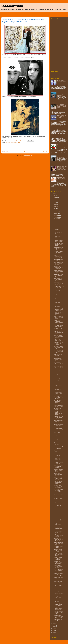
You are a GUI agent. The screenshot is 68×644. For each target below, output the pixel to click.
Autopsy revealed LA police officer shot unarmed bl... (58, 454)
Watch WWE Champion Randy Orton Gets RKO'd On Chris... (58, 220)
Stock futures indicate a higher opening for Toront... (58, 571)
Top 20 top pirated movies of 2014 (57, 503)
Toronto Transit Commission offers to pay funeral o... (59, 474)
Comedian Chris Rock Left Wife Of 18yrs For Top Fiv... (58, 418)
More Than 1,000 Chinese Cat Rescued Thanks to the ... (58, 402)
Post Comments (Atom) (28, 155)
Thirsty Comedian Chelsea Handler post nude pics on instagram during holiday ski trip (62, 83)
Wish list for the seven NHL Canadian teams (58, 236)
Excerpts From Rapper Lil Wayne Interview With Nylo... (58, 439)
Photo (11, 143)
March (55, 201)
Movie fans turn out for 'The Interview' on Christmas (58, 276)
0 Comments (22, 141)
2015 (54, 623)
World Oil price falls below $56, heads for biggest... (58, 554)
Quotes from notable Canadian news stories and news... (58, 356)
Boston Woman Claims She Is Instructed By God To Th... (58, 368)
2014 (54, 196)
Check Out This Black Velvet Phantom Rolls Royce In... (58, 301)
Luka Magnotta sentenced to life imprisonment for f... (58, 256)
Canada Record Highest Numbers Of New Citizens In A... (58, 240)
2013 (54, 194)
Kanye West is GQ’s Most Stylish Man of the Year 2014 (58, 535)
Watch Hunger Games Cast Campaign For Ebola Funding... (58, 519)
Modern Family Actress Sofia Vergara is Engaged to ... (58, 422)
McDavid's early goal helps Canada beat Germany (58, 397)
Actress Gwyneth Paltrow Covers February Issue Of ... (58, 592)
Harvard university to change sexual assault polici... (58, 558)
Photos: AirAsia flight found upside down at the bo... (58, 583)
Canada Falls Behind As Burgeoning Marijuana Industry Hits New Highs (62, 147)
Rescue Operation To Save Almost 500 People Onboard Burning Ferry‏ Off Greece (62, 118)
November (56, 215)
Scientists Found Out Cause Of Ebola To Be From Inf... (58, 539)
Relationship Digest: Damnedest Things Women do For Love (61, 179)
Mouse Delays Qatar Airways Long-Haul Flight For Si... (58, 515)
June (55, 206)
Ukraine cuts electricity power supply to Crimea (58, 496)
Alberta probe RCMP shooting (58, 329)
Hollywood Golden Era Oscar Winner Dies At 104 (58, 543)
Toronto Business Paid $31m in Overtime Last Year (58, 263)
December (56, 217)
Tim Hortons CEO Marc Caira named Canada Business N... (58, 587)
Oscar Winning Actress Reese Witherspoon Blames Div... (58, 317)
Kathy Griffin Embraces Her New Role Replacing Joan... (58, 527)
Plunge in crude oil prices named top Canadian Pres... (58, 487)
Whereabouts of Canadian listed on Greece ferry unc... (58, 608)
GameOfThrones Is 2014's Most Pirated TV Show (58, 336)
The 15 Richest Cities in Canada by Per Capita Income (62, 94)
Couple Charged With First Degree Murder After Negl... (58, 579)
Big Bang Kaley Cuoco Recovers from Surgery (58, 313)
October (56, 214)
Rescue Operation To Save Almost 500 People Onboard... (58, 384)
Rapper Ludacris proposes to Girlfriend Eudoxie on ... (58, 322)
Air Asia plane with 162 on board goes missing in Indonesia (59, 136)
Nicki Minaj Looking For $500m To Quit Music (59, 406)
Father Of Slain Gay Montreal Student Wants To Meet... (58, 507)
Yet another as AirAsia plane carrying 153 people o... (58, 470)
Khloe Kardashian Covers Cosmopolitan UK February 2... (58, 413)
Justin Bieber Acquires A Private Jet (58, 260)
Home (25, 152)
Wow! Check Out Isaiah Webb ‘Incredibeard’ (58, 326)
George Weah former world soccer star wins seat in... (58, 376)
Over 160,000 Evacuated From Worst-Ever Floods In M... (59, 393)
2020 (54, 632)
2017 (54, 627)
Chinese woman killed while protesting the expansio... (58, 244)
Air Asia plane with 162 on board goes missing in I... (58, 343)
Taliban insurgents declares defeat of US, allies (58, 600)
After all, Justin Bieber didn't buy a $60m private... (58, 500)
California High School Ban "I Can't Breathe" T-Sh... (59, 348)
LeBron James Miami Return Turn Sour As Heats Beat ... (58, 228)
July (55, 208)
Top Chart (15, 143)
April (55, 203)
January (56, 197)
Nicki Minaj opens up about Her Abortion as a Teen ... (58, 567)
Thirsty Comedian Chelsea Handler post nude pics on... (58, 372)
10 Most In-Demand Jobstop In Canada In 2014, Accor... (58, 596)
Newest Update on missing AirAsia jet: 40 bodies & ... (58, 462)
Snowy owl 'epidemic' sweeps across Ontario (58, 482)
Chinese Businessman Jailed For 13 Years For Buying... (58, 612)
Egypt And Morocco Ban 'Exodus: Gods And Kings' (58, 443)
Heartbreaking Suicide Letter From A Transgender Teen (58, 575)
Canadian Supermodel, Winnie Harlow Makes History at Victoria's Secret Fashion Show (62, 168)
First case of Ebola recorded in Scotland (58, 409)
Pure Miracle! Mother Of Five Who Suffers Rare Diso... (59, 288)
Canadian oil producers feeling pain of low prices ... (58, 248)
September (56, 212)
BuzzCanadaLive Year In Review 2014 (58, 547)
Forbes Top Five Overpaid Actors (57, 340)
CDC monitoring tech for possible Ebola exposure (58, 478)
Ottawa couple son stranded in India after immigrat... (58, 360)
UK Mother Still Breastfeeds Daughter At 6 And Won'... (58, 434)
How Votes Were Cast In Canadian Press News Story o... (58, 388)
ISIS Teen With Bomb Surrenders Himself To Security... (58, 430)
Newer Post (5, 152)
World (19, 143)
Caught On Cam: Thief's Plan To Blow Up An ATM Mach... (58, 616)
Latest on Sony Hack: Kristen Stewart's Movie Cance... (58, 604)
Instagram (8, 143)
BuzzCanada (12, 6)
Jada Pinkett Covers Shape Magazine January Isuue (58, 523)
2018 (54, 629)
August (55, 210)
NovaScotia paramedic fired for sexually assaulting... (58, 466)
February (56, 199)
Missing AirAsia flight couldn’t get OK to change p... (58, 550)
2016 (54, 625)
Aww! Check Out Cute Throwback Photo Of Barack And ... (58, 292)
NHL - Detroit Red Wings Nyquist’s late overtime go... (58, 364)
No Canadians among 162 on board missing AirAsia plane (58, 128)
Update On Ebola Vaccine (57, 451)
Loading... (53, 74)
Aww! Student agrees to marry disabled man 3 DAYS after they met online (62, 106)
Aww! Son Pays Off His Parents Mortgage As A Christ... (58, 272)
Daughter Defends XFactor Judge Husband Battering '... (58, 296)
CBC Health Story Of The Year (58, 620)
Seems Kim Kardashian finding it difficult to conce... (58, 252)
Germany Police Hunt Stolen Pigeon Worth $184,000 (58, 511)
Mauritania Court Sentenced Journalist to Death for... (58, 268)
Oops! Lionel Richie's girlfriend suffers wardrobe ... (58, 305)
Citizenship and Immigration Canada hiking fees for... (58, 284)
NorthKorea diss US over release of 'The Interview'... (58, 332)
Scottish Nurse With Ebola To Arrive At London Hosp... (58, 458)
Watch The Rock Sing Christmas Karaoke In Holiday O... (58, 309)
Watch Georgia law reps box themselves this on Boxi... (59, 352)
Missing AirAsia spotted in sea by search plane (58, 426)
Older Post (45, 152)
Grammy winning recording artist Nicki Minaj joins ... (58, 380)
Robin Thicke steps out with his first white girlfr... (58, 232)
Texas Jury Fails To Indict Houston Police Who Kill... (59, 280)
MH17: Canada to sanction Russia (61, 157)
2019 (54, 630)
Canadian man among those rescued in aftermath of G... (58, 447)
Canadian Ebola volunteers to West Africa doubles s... (58, 562)
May (55, 205)
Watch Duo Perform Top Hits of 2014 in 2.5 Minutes (59, 224)
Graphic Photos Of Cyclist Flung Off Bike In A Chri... (58, 531)
